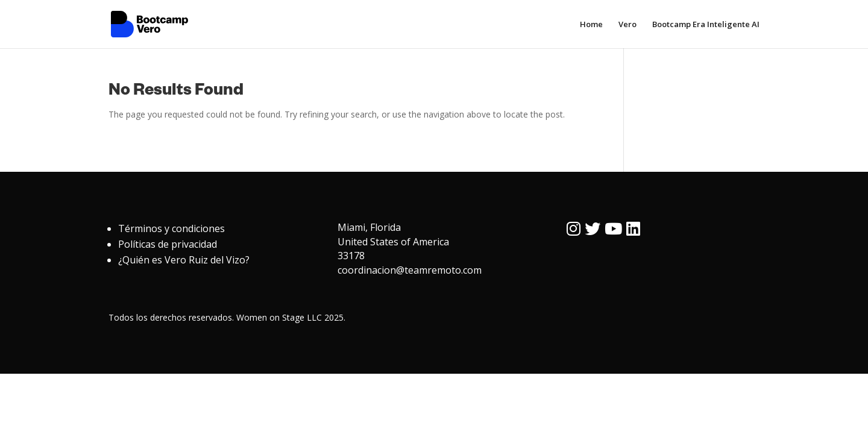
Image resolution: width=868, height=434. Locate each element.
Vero (627, 25)
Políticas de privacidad (168, 244)
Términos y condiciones (171, 228)
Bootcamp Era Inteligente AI (706, 25)
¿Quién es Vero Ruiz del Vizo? (184, 260)
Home (591, 25)
